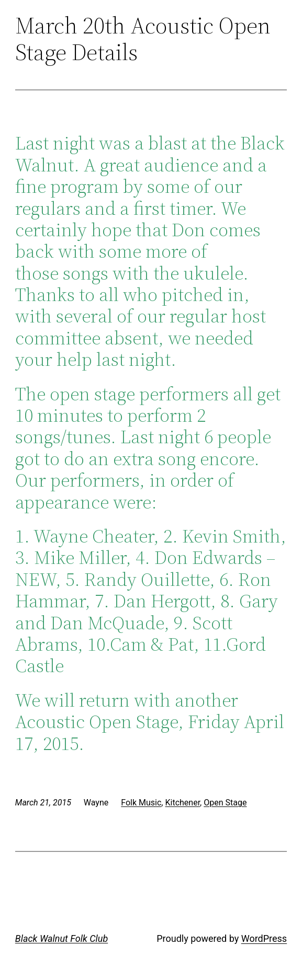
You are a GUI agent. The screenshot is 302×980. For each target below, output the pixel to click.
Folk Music (141, 803)
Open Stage (225, 803)
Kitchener (182, 803)
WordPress (264, 938)
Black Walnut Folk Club (61, 938)
